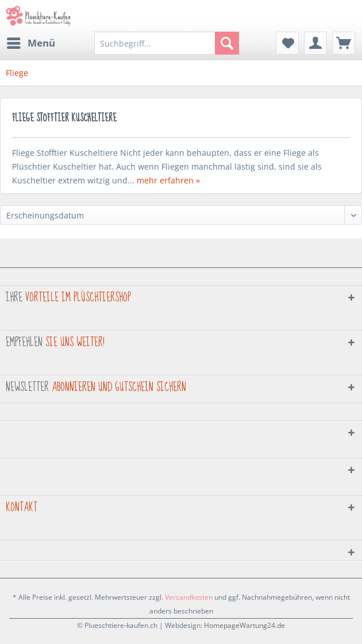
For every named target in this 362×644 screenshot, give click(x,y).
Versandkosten (189, 597)
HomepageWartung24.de (244, 625)
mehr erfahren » (168, 180)
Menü (31, 42)
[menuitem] (30, 43)
